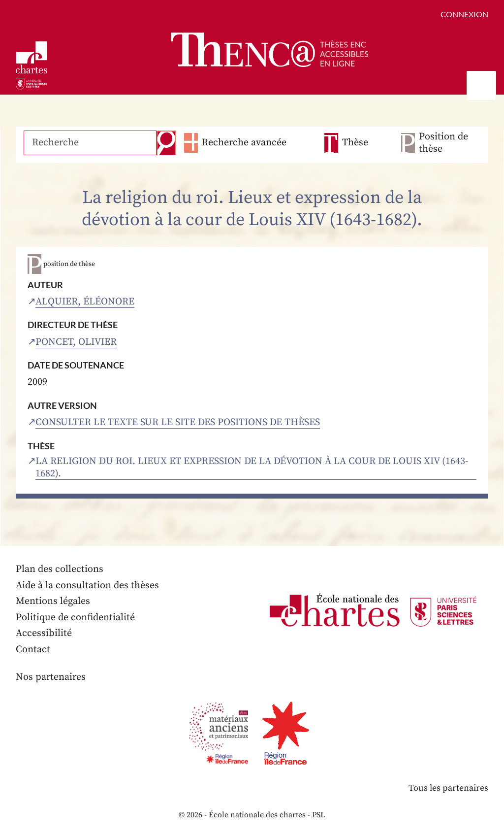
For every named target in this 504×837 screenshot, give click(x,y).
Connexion (464, 14)
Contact (33, 650)
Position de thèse (443, 143)
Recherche (166, 143)
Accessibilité (44, 633)
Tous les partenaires (448, 788)
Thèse (355, 143)
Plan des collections (60, 569)
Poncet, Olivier (76, 342)
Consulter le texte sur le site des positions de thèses (178, 422)
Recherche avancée (244, 143)
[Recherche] (90, 143)
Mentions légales (53, 601)
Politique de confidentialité (75, 618)
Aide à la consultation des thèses (87, 586)
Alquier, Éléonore (85, 302)
